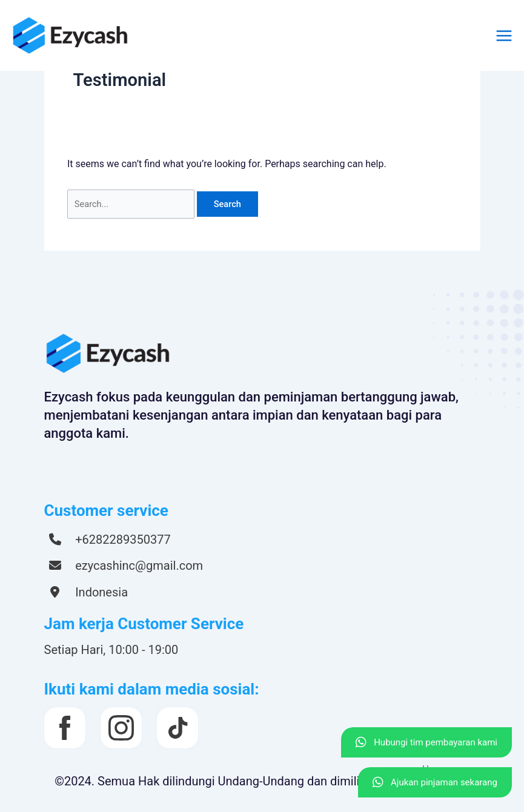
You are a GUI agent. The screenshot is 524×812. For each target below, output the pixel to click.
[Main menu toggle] (504, 36)
